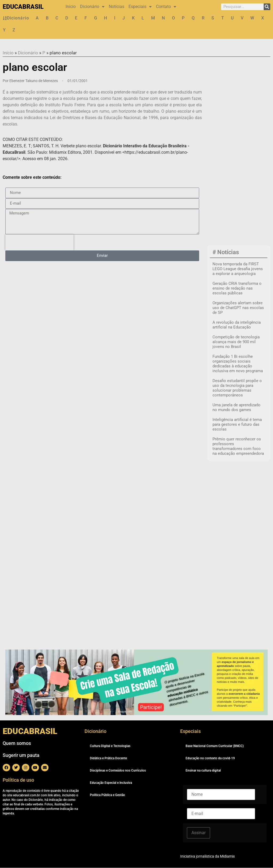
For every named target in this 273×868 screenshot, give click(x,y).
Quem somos (17, 743)
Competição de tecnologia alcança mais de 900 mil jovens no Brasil (236, 342)
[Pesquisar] (267, 7)
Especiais (140, 7)
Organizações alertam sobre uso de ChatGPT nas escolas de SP (238, 308)
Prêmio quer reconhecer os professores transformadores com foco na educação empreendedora (238, 447)
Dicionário (92, 7)
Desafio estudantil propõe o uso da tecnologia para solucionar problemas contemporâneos (237, 388)
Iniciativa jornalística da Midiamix (208, 857)
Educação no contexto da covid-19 (210, 759)
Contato (166, 7)
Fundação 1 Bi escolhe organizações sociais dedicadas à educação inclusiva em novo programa (238, 364)
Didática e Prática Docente (108, 759)
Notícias (117, 7)
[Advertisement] (241, 161)
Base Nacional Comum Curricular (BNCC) (215, 746)
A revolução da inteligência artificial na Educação (237, 325)
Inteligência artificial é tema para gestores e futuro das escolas (237, 425)
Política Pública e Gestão (107, 795)
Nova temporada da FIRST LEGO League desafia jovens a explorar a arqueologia (238, 269)
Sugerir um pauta (21, 755)
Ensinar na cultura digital (203, 771)
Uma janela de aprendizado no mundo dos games (236, 408)
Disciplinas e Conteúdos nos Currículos (118, 771)
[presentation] (39, 243)
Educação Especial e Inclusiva (111, 783)
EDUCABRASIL (23, 7)
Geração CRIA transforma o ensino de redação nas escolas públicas (237, 289)
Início (71, 7)
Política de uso (18, 780)
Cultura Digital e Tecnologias (110, 746)
